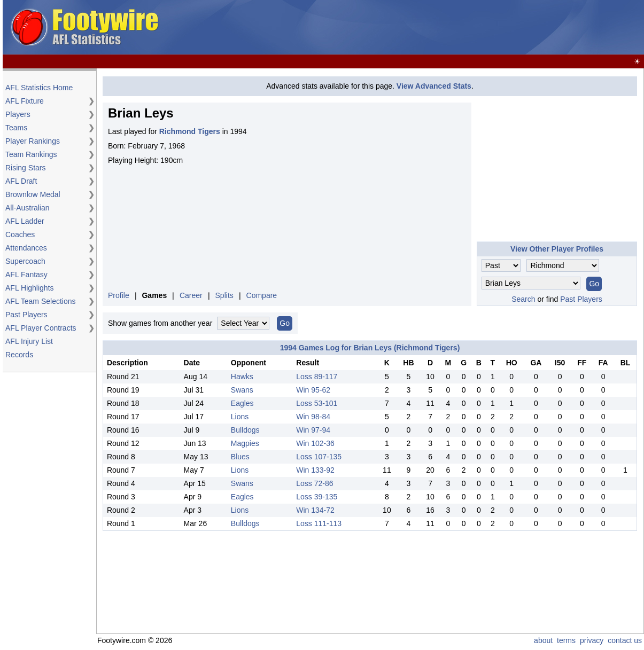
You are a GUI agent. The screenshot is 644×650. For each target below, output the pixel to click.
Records (19, 355)
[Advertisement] (447, 28)
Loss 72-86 (315, 483)
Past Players (26, 315)
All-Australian (27, 208)
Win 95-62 (313, 390)
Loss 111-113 (319, 523)
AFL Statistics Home (39, 88)
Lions (240, 417)
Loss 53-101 (317, 403)
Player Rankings (33, 141)
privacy (592, 640)
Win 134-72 (315, 510)
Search (523, 299)
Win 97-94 (313, 430)
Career (191, 295)
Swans (242, 390)
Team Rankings (31, 154)
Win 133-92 (315, 470)
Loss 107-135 (319, 457)
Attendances (26, 248)
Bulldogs (245, 430)
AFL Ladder (25, 221)
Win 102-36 (315, 443)
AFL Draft (21, 181)
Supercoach (25, 261)
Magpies (245, 443)
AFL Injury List (29, 341)
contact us (625, 640)
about (543, 640)
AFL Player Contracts (41, 328)
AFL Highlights (30, 288)
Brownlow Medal (33, 194)
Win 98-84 (313, 417)
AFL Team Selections (41, 301)
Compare (262, 295)
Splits (224, 295)
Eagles (242, 403)
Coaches (20, 234)
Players (18, 114)
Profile (119, 295)
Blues (240, 457)
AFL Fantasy (26, 275)
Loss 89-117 (317, 377)
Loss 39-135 (317, 497)
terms (566, 640)
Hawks (242, 377)
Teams (16, 128)
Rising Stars (25, 168)
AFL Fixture (25, 101)
